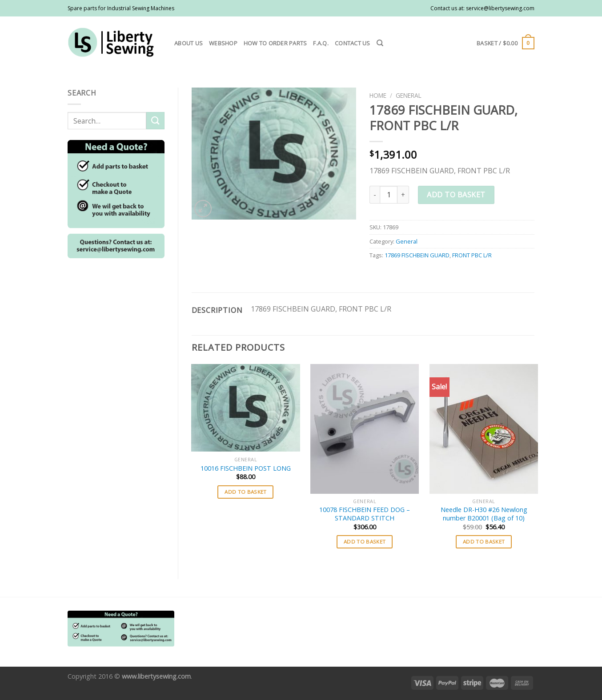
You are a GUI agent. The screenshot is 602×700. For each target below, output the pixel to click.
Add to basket (456, 195)
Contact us (353, 43)
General (409, 95)
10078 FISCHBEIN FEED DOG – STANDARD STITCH (365, 514)
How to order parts (275, 43)
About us (189, 43)
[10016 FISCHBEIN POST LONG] (245, 408)
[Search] (380, 43)
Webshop (223, 43)
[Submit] (155, 121)
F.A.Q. (321, 43)
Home (378, 95)
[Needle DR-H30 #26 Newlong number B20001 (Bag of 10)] (484, 429)
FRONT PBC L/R (472, 255)
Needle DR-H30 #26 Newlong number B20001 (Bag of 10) (484, 514)
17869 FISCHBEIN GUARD (417, 255)
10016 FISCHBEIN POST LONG (246, 468)
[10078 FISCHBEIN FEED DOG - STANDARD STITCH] (365, 429)
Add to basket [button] (246, 492)
